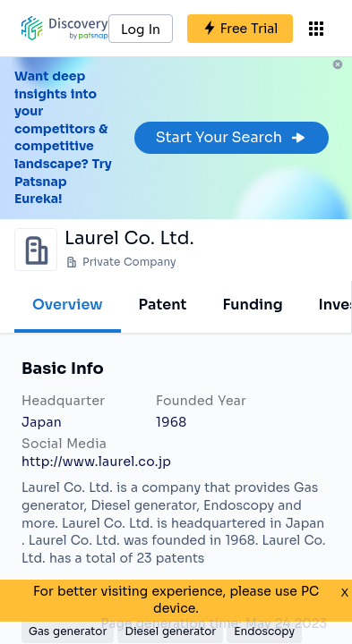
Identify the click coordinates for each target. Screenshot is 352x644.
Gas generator (68, 631)
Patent (163, 305)
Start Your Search (232, 137)
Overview (68, 305)
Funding (252, 305)
